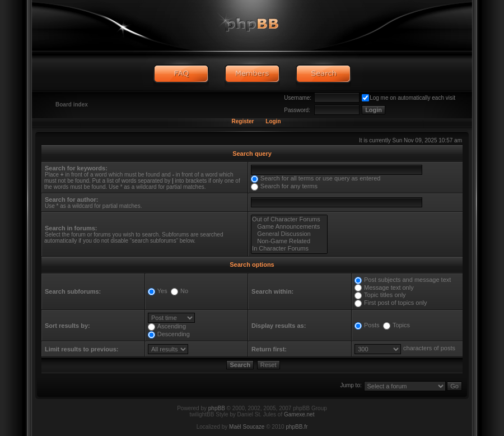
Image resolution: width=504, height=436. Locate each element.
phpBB (217, 408)
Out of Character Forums (289, 219)
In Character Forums (289, 249)
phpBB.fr (297, 427)
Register (242, 121)
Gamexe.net (299, 414)
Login (273, 121)
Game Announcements (289, 227)
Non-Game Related (289, 241)
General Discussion (289, 234)
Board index (72, 105)
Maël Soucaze (247, 427)
